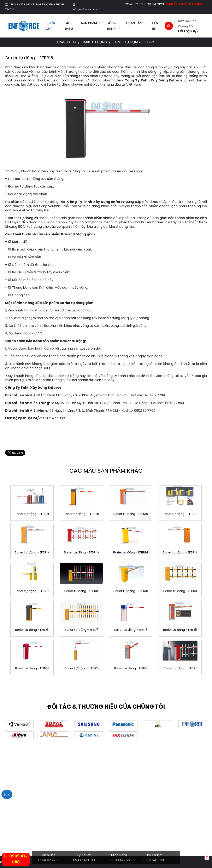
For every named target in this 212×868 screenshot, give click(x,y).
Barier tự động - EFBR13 (180, 552)
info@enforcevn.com (86, 9)
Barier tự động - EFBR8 (32, 630)
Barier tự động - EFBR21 (32, 514)
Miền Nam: (119, 855)
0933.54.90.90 (84, 860)
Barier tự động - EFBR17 (32, 552)
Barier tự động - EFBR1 (180, 668)
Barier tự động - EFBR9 (180, 591)
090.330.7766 (119, 860)
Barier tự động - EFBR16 (29, 58)
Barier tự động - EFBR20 (81, 514)
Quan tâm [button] (136, 23)
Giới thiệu (69, 26)
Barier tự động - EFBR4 (32, 668)
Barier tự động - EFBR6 (131, 630)
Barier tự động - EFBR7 (81, 630)
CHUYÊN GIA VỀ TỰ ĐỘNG (184, 4)
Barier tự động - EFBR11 (81, 591)
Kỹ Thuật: (84, 855)
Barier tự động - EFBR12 (32, 591)
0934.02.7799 (49, 860)
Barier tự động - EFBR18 (180, 514)
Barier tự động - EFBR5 (180, 630)
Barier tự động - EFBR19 (131, 514)
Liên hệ (155, 26)
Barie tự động (95, 42)
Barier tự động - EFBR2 (131, 668)
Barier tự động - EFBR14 (131, 552)
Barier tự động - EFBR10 (131, 591)
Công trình (111, 26)
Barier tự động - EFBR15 (81, 552)
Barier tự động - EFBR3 (81, 668)
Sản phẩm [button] (90, 23)
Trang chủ (51, 26)
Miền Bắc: (49, 855)
